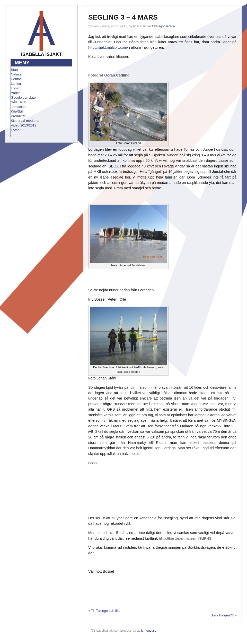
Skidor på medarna (25, 121)
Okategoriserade (163, 26)
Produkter (18, 116)
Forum (16, 88)
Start (14, 70)
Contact (17, 79)
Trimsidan (18, 107)
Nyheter (17, 74)
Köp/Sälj (17, 111)
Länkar (16, 84)
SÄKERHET (20, 102)
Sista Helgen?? (222, 615)
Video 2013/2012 (24, 125)
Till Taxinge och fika (106, 611)
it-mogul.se (149, 631)
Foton (15, 130)
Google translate (23, 98)
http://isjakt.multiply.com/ (108, 47)
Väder (15, 93)
